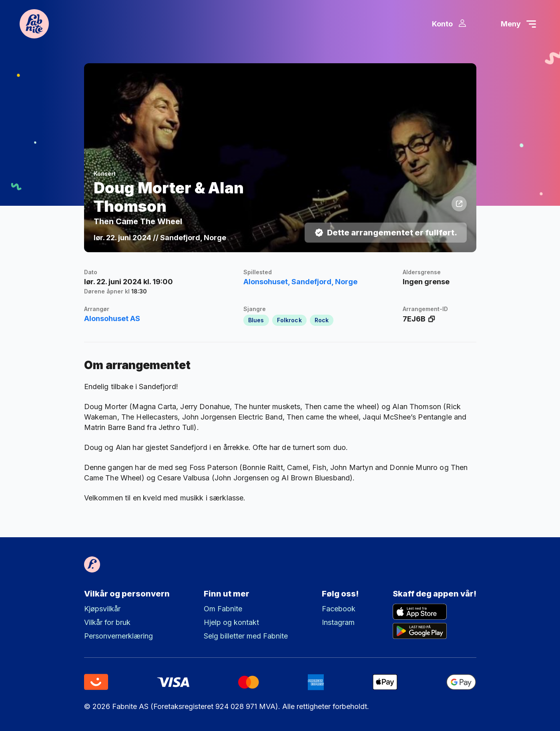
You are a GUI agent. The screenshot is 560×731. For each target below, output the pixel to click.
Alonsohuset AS (112, 324)
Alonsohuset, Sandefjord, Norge (300, 287)
